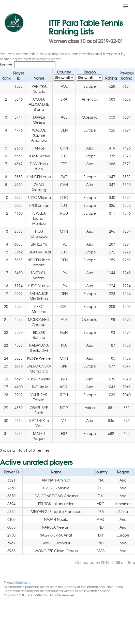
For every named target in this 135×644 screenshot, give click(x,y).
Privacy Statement (17, 582)
